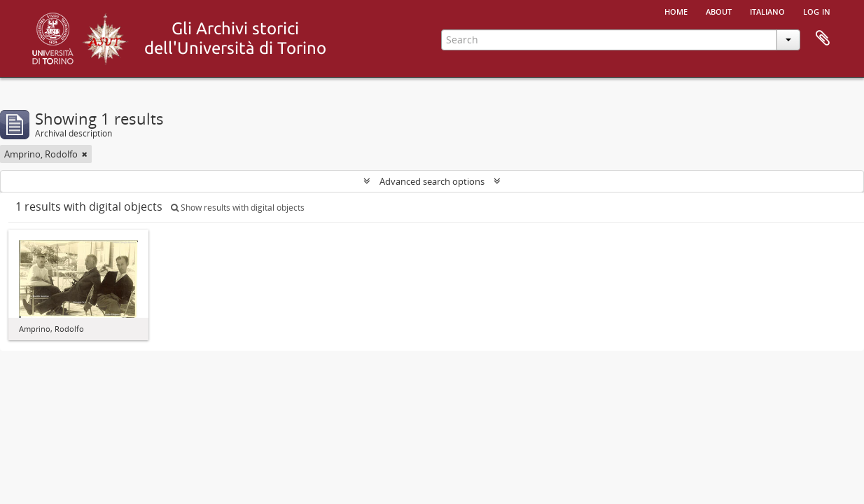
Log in (817, 10)
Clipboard (823, 38)
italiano (767, 10)
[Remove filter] (85, 154)
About (719, 10)
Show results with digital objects (238, 208)
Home (676, 10)
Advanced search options (432, 181)
